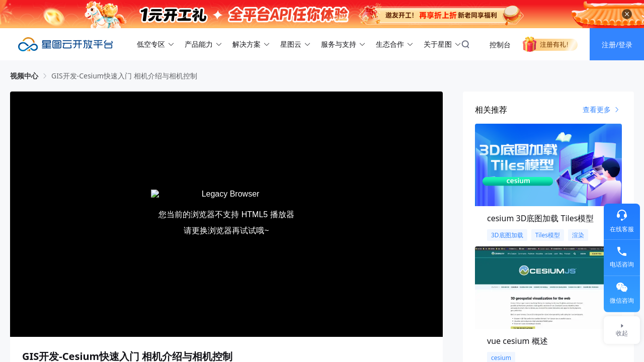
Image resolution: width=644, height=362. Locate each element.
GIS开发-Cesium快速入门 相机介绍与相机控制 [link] (124, 76)
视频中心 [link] (24, 76)
